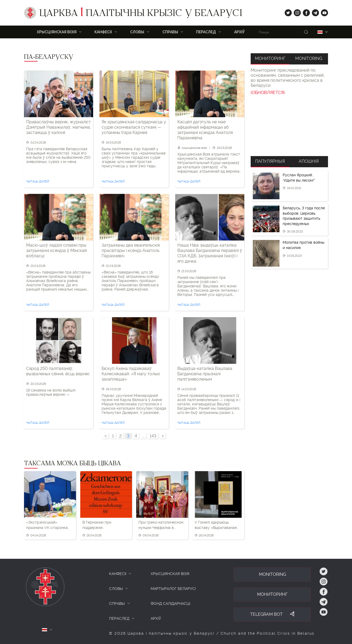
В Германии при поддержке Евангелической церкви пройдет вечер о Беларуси (104, 525)
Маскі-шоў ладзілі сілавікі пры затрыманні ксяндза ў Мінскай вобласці (57, 250)
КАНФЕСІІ (118, 574)
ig (295, 12)
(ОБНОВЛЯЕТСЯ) (268, 93)
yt (323, 12)
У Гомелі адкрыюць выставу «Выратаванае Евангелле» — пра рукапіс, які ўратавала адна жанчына (216, 525)
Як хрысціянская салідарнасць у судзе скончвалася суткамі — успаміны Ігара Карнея (134, 127)
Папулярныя (270, 161)
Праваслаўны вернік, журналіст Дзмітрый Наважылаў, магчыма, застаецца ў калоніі (59, 127)
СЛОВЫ (116, 589)
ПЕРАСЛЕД (206, 32)
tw (287, 12)
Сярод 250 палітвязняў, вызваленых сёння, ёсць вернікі (58, 371)
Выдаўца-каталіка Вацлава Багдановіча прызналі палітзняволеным (205, 374)
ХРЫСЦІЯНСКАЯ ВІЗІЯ (57, 32)
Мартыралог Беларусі (173, 589)
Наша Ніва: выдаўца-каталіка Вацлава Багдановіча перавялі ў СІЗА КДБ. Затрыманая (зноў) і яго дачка (210, 253)
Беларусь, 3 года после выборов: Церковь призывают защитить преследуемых (304, 216)
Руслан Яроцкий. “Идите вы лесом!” (299, 178)
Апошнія (309, 161)
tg (314, 12)
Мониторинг (270, 58)
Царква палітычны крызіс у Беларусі (141, 14)
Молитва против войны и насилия (303, 245)
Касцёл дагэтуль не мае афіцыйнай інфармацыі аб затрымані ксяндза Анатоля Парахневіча (205, 130)
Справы (170, 32)
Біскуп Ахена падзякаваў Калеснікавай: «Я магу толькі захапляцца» (131, 374)
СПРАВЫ (117, 604)
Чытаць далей (38, 182)
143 (153, 436)
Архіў (239, 32)
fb (305, 12)
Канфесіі (103, 32)
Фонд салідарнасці (170, 604)
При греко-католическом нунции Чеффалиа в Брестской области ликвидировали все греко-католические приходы (161, 525)
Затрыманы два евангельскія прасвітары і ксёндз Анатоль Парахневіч (131, 250)
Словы (137, 32)
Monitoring (309, 58)
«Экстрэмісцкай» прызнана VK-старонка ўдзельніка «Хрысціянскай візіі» (49, 525)
